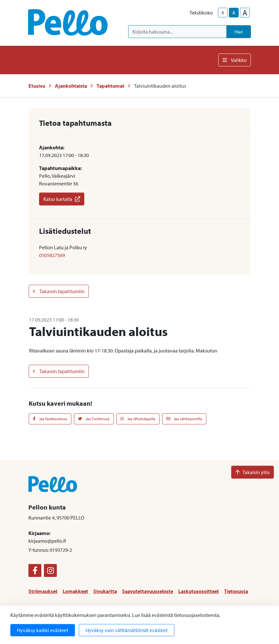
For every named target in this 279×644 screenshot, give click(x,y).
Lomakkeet (75, 591)
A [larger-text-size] (245, 13)
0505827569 (52, 255)
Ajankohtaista (71, 86)
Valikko (235, 60)
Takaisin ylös (253, 472)
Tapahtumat (110, 86)
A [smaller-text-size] (223, 13)
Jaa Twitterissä (94, 419)
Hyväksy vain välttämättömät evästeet (127, 630)
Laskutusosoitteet (199, 591)
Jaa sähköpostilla (184, 419)
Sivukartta (105, 591)
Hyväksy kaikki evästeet (43, 630)
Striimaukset (43, 591)
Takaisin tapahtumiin (59, 291)
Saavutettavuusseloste (148, 591)
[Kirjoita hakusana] (177, 32)
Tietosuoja (236, 591)
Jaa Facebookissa (50, 419)
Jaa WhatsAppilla (138, 419)
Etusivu (37, 86)
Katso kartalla (62, 199)
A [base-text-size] (234, 13)
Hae (239, 32)
